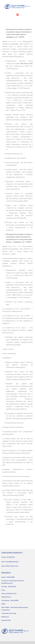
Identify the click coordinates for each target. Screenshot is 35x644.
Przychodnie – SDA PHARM (10, 600)
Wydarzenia (5, 617)
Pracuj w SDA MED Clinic (9, 593)
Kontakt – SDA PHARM (9, 587)
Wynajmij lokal (6, 620)
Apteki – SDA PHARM (8, 577)
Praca (3, 590)
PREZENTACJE (6, 597)
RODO (3, 604)
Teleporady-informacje (9, 613)
